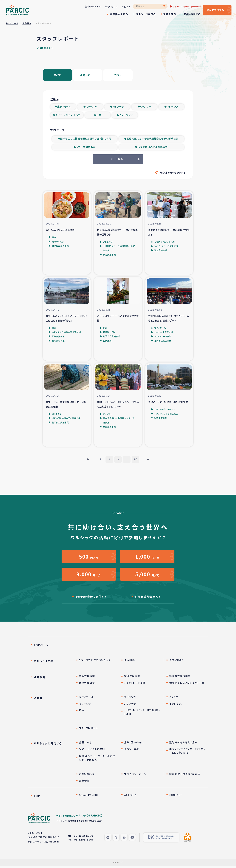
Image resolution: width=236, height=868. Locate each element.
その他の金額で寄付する (91, 599)
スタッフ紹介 (177, 662)
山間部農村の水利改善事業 (153, 148)
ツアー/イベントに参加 (92, 751)
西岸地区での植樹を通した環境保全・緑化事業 (86, 139)
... (127, 461)
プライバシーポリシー (137, 776)
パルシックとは (43, 663)
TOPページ (41, 647)
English (124, 6)
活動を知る (168, 14)
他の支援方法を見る (148, 599)
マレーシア (173, 107)
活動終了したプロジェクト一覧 (187, 685)
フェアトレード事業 (135, 685)
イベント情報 (132, 751)
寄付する (215, 10)
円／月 (89, 558)
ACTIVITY (130, 797)
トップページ (12, 23)
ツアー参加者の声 (86, 148)
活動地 (38, 700)
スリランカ (91, 107)
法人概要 (129, 662)
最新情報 (84, 783)
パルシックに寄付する (48, 745)
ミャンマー (145, 107)
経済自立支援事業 (180, 678)
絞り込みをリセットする (173, 173)
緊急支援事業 (87, 678)
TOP (37, 798)
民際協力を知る (117, 14)
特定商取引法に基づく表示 (185, 776)
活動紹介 (27, 23)
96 (136, 461)
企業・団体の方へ (91, 6)
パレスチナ (118, 107)
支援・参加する (191, 14)
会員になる (85, 745)
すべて (57, 75)
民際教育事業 (87, 685)
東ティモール (64, 107)
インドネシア (126, 116)
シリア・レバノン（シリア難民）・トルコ (142, 714)
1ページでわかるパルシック (95, 662)
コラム (118, 75)
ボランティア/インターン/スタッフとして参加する (187, 753)
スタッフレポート (88, 730)
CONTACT (176, 797)
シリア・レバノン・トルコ (68, 116)
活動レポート (88, 75)
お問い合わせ (110, 6)
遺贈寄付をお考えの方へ (184, 745)
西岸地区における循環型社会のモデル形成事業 (153, 139)
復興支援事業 (132, 678)
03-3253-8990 (84, 838)
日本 (99, 116)
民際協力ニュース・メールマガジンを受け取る (97, 760)
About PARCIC (88, 797)
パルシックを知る (144, 14)
